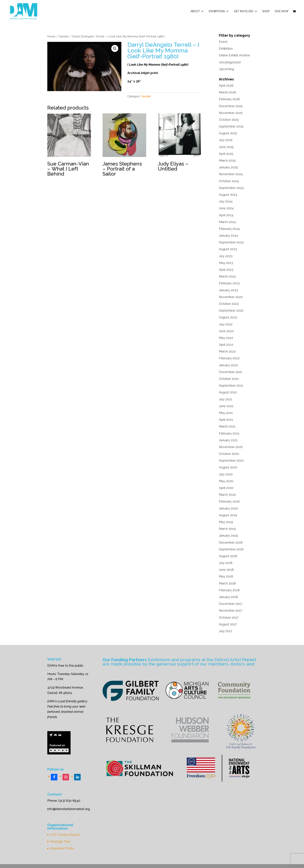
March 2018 (227, 583)
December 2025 (231, 106)
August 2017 (228, 624)
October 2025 (229, 120)
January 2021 (228, 440)
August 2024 (228, 195)
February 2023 (229, 283)
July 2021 (226, 399)
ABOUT (195, 11)
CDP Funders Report (65, 835)
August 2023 (228, 249)
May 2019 (226, 522)
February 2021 (229, 433)
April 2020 (226, 488)
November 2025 (231, 113)
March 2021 (227, 426)
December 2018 (231, 543)
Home (51, 36)
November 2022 (231, 297)
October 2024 (229, 181)
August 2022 (228, 317)
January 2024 (228, 236)
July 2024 (226, 201)
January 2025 (228, 167)
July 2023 (226, 256)
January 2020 (228, 508)
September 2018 (231, 549)
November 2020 (231, 447)
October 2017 (229, 618)
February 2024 (229, 229)
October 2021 (229, 379)
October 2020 (229, 454)
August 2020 (228, 467)
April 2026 (226, 86)
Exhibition (226, 49)
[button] (115, 48)
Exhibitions (217, 11)
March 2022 (227, 351)
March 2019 (227, 529)
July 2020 (226, 474)
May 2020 (226, 481)
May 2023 (226, 263)
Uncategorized (230, 62)
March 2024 (227, 222)
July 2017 (226, 631)
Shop (266, 11)
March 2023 (227, 276)
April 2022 (226, 345)
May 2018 (226, 576)
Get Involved (244, 11)
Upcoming (226, 69)
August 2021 (228, 392)
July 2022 (226, 324)
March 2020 (227, 495)
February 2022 (229, 358)
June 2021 (226, 406)
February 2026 (229, 99)
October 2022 (229, 304)
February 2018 (229, 590)
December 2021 (231, 372)
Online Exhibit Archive (234, 55)
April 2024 (226, 215)
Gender (64, 36)
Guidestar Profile (62, 848)
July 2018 (226, 563)
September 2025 (231, 126)
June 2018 (226, 570)
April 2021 (226, 420)
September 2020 (231, 461)
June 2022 (226, 331)
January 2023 (228, 290)
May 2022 (226, 338)
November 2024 (231, 174)
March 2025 (227, 161)
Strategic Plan (60, 842)
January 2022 (228, 365)
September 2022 (231, 311)
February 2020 (229, 501)
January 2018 (228, 597)
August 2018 (228, 556)
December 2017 (231, 604)
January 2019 (228, 536)
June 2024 (226, 208)
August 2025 (228, 133)
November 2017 (231, 611)
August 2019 (228, 515)
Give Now (282, 11)
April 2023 (226, 270)
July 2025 (226, 140)
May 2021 (226, 413)
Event (223, 42)
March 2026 (227, 92)
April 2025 (226, 154)
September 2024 (231, 188)
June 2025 (226, 147)
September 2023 (231, 242)
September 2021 (231, 386)
